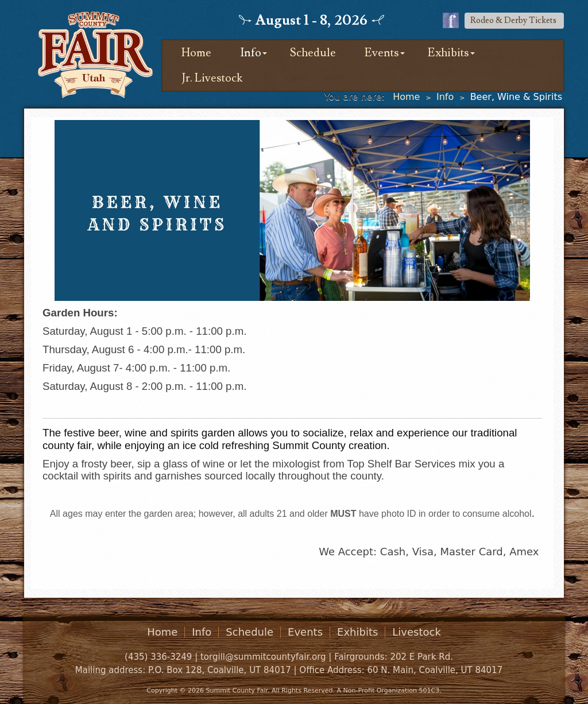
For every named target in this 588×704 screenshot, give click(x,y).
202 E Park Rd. (421, 657)
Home (196, 53)
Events (382, 53)
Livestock (417, 632)
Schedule (313, 53)
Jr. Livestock (212, 78)
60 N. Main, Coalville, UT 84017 (435, 670)
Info (251, 53)
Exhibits (448, 53)
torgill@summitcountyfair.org (263, 657)
